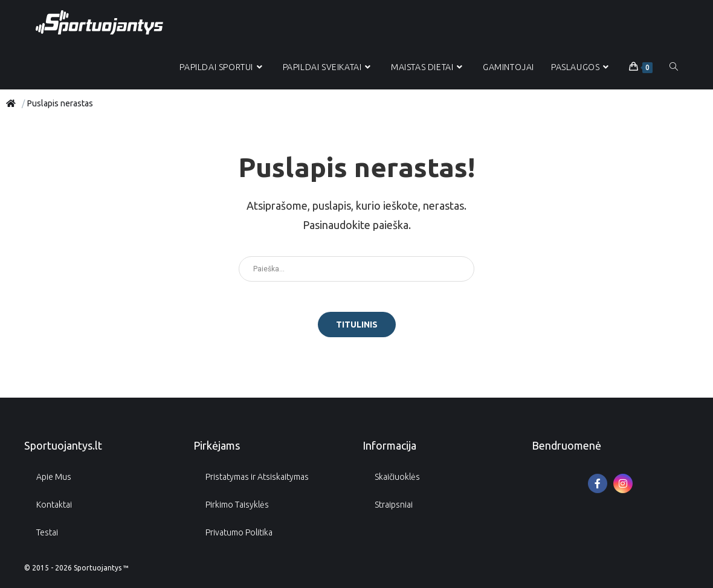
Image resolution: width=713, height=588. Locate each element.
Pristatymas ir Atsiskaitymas (257, 477)
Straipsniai (394, 505)
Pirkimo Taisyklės (237, 505)
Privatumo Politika (239, 532)
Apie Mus (54, 477)
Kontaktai (54, 505)
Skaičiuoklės (397, 477)
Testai (47, 532)
